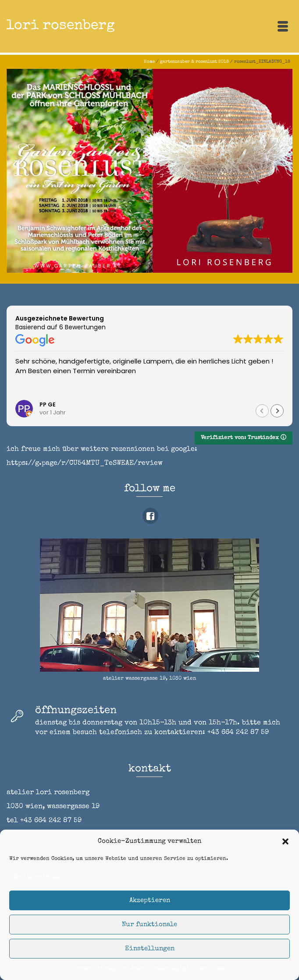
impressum (211, 968)
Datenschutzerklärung (162, 968)
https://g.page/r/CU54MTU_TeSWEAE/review (85, 463)
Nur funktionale (149, 925)
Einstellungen (150, 949)
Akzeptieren (150, 900)
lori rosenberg (61, 26)
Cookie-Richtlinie (101, 968)
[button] (285, 841)
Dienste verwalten (39, 877)
